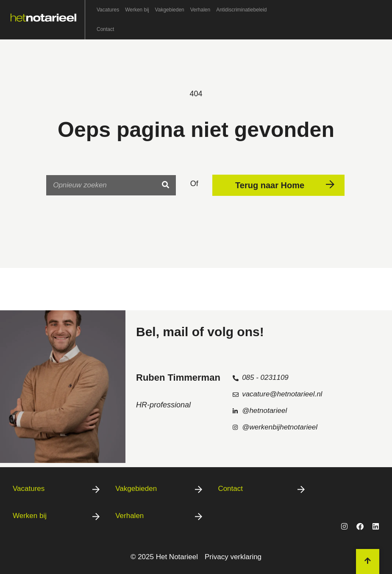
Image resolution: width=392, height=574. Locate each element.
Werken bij (137, 10)
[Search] (165, 185)
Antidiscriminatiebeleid (241, 10)
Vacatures (108, 10)
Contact (105, 29)
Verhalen (200, 10)
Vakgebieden (170, 10)
